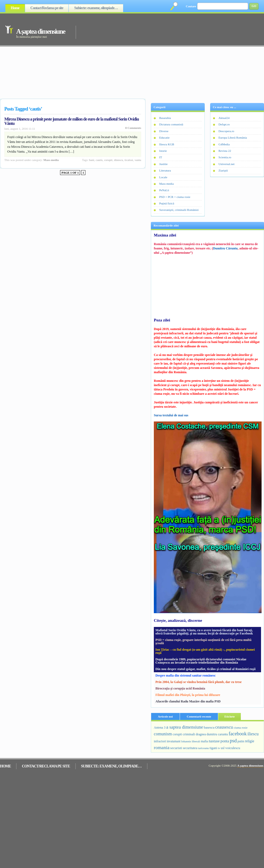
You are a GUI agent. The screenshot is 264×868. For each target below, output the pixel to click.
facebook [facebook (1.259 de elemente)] (238, 734)
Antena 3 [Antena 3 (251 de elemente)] (160, 728)
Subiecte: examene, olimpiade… (96, 8)
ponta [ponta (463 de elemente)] (225, 741)
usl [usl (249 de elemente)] (223, 748)
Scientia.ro (225, 157)
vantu (138, 160)
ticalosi (129, 160)
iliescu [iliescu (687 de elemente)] (253, 734)
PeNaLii (164, 190)
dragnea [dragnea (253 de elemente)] (201, 734)
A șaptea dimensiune (41, 31)
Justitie (163, 164)
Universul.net (227, 164)
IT (161, 157)
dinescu (119, 160)
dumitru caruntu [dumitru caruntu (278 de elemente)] (217, 734)
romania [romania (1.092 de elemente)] (162, 747)
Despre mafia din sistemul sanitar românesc (186, 675)
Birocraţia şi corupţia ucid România (180, 688)
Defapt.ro (224, 124)
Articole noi (165, 716)
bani (92, 160)
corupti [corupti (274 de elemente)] (177, 734)
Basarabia (165, 118)
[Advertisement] (145, 55)
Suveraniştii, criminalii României (179, 210)
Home (15, 8)
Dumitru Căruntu (225, 248)
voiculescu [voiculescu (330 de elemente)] (233, 748)
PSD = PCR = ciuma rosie (175, 197)
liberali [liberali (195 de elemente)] (196, 741)
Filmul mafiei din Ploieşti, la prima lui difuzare (188, 695)
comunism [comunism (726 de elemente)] (163, 734)
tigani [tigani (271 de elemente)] (213, 748)
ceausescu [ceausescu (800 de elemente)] (224, 727)
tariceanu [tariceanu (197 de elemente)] (203, 748)
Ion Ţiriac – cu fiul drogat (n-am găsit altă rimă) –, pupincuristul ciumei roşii (205, 651)
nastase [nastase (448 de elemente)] (214, 741)
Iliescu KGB (167, 144)
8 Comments (133, 128)
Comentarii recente (199, 716)
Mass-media (51, 160)
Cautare (191, 6)
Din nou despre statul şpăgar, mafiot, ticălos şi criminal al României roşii (205, 669)
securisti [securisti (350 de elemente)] (176, 748)
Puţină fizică (167, 203)
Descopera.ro (226, 131)
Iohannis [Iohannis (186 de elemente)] (186, 741)
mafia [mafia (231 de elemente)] (204, 741)
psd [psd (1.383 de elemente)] (233, 741)
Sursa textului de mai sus (171, 415)
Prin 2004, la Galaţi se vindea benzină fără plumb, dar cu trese (199, 682)
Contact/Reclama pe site (47, 8)
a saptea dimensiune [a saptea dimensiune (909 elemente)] (185, 727)
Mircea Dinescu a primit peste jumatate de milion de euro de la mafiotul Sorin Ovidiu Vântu (72, 121)
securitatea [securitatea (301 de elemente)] (190, 748)
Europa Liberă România (233, 138)
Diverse (164, 131)
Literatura (165, 170)
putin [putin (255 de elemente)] (241, 741)
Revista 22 (225, 151)
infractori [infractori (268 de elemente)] (160, 741)
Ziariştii (223, 170)
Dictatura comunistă (171, 124)
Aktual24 (224, 118)
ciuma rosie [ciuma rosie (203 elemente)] (240, 728)
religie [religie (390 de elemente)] (250, 741)
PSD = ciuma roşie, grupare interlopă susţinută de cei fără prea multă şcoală (203, 641)
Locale (163, 177)
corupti (108, 160)
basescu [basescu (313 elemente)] (209, 728)
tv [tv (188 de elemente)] (219, 748)
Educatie (164, 138)
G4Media (224, 144)
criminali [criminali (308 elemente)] (189, 734)
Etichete (230, 716)
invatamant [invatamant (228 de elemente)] (174, 741)
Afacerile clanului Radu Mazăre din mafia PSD (188, 701)
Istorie (163, 151)
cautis (99, 160)
